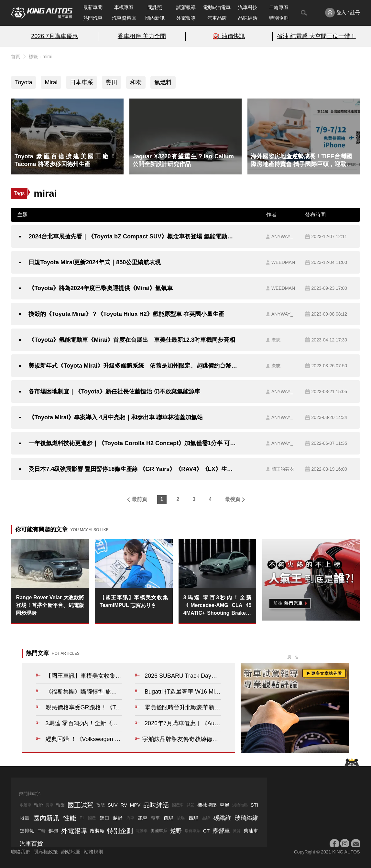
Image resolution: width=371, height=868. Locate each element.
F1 (82, 818)
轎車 (156, 818)
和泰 (136, 82)
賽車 (49, 805)
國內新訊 (155, 18)
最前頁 (139, 499)
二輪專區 (279, 7)
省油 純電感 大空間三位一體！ (316, 36)
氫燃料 (163, 82)
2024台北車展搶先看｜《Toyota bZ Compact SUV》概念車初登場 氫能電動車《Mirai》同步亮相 (133, 236)
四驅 (193, 818)
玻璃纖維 (246, 818)
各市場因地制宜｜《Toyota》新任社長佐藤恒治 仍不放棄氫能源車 (114, 392)
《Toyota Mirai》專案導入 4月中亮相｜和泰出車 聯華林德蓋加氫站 (116, 417)
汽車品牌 (217, 18)
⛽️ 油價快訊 (229, 36)
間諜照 (155, 7)
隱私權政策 (46, 852)
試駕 (191, 805)
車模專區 (124, 7)
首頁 (16, 57)
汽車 (130, 818)
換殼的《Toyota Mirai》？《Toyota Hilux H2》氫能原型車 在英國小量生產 (126, 314)
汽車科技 (248, 7)
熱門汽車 (93, 18)
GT (206, 831)
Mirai (51, 82)
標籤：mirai (40, 57)
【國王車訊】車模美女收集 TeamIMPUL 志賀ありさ (134, 601)
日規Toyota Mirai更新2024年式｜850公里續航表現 (95, 262)
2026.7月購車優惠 (55, 36)
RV (124, 805)
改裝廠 (97, 831)
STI (254, 805)
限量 (25, 818)
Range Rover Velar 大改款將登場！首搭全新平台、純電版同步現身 (50, 605)
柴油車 (251, 831)
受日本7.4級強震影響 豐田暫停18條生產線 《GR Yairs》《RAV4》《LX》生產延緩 (133, 469)
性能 (70, 818)
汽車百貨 (31, 844)
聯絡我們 (21, 852)
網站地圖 (71, 852)
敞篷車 (26, 805)
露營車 (221, 831)
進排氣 (27, 831)
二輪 (41, 831)
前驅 (169, 818)
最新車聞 (93, 7)
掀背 (237, 831)
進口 (104, 818)
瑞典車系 (192, 831)
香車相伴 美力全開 (142, 36)
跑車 (143, 818)
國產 (92, 818)
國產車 (178, 805)
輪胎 (38, 805)
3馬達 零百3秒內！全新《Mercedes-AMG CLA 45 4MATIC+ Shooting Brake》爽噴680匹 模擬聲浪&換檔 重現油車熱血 (218, 606)
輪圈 (60, 805)
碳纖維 (222, 818)
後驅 (181, 818)
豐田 (112, 82)
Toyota (23, 82)
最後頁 (233, 499)
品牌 (206, 818)
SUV (113, 805)
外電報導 (186, 18)
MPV (135, 805)
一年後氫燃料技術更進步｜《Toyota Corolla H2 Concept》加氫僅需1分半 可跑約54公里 (133, 443)
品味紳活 (248, 18)
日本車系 (82, 82)
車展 (224, 805)
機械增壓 (207, 805)
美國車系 (159, 831)
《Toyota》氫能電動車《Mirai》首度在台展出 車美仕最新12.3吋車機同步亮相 (132, 340)
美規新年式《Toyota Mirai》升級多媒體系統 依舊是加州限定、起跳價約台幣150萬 (133, 366)
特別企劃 (279, 18)
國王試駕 (81, 805)
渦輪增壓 (240, 805)
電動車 (142, 831)
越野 (118, 818)
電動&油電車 (217, 7)
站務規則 (93, 852)
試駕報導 (186, 7)
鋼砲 (53, 831)
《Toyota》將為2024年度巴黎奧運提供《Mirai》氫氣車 (101, 288)
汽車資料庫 (124, 18)
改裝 (101, 805)
